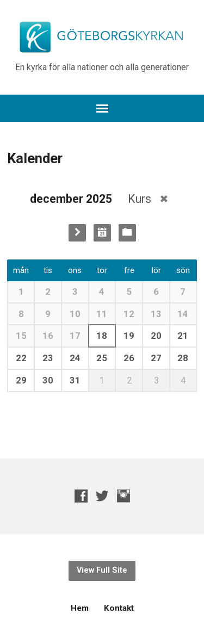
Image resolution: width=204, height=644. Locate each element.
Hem (80, 608)
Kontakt (119, 608)
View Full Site (102, 570)
